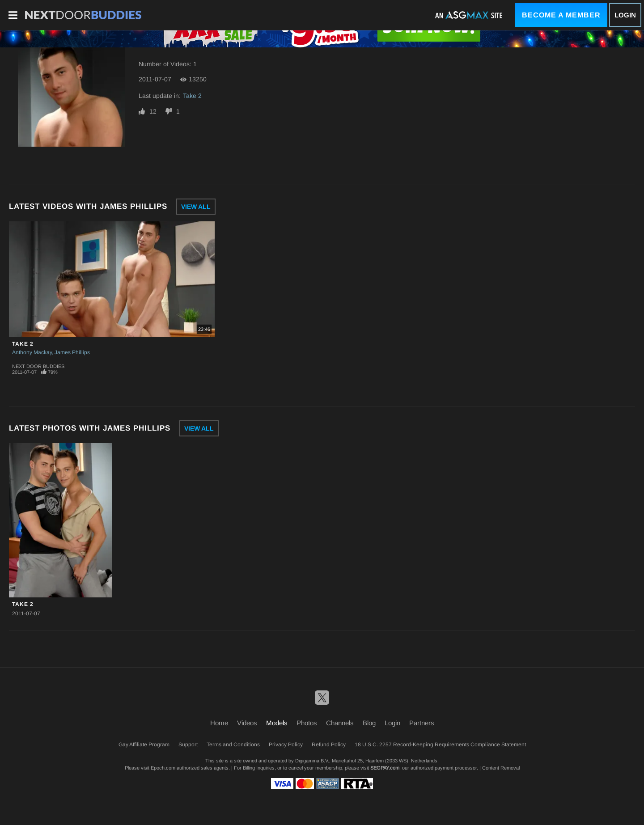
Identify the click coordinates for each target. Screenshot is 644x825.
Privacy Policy (286, 745)
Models (277, 723)
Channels (340, 723)
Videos (247, 723)
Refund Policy (329, 745)
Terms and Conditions (233, 745)
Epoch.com (163, 768)
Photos (307, 723)
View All (196, 207)
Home (219, 723)
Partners (422, 723)
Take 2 (192, 96)
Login (625, 15)
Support (188, 745)
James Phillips (72, 352)
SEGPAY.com (385, 768)
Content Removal (501, 768)
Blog (369, 723)
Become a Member (561, 15)
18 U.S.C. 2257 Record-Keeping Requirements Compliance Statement (440, 745)
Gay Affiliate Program (144, 745)
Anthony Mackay (32, 352)
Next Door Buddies (38, 366)
